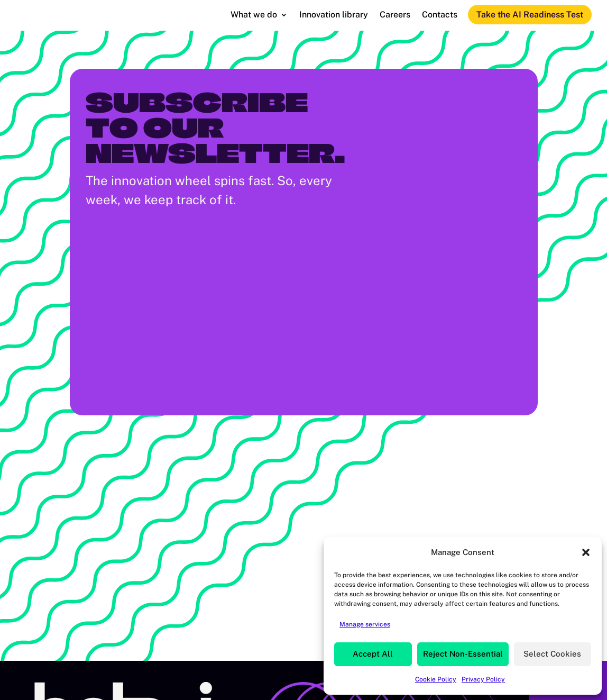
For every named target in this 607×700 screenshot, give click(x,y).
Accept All (373, 654)
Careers (395, 15)
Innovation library (334, 15)
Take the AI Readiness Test (530, 15)
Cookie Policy (436, 679)
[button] (586, 552)
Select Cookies (552, 654)
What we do (254, 15)
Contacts (440, 15)
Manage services (365, 624)
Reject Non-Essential (463, 654)
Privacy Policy (483, 679)
